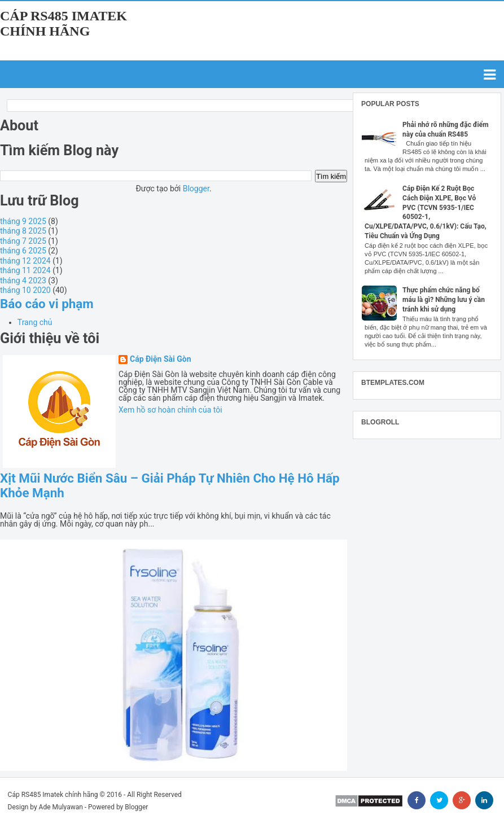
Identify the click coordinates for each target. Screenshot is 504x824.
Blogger (196, 189)
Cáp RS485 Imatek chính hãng (63, 23)
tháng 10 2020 (25, 290)
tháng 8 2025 (23, 231)
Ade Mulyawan (61, 807)
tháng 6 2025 (23, 251)
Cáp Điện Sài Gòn (161, 359)
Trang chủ (35, 322)
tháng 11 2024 (25, 270)
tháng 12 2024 (25, 261)
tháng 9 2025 (23, 221)
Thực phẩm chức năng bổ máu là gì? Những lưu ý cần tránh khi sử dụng (444, 300)
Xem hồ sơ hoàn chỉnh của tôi (170, 410)
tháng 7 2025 (23, 241)
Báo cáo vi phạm (47, 304)
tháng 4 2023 (23, 280)
